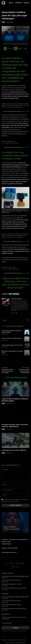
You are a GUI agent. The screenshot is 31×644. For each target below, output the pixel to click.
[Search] (28, 320)
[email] (15, 623)
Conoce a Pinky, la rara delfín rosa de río (12, 338)
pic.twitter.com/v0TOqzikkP (10, 143)
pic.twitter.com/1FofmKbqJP (10, 269)
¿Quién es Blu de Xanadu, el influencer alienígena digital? (11, 332)
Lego (10, 294)
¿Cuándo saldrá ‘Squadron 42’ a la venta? (12, 345)
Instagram (22, 563)
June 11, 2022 (25, 241)
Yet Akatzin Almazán (16, 299)
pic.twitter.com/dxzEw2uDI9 (14, 237)
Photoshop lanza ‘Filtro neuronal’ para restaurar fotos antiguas (7, 371)
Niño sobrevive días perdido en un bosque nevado (12, 352)
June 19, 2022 (25, 111)
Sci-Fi (3, 22)
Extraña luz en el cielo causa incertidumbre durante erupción (24, 371)
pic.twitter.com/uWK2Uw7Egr (14, 107)
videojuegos (16, 294)
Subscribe (15, 628)
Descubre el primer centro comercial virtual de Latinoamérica (15, 426)
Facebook (11, 563)
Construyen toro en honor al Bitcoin (14, 450)
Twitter (17, 567)
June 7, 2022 (25, 147)
